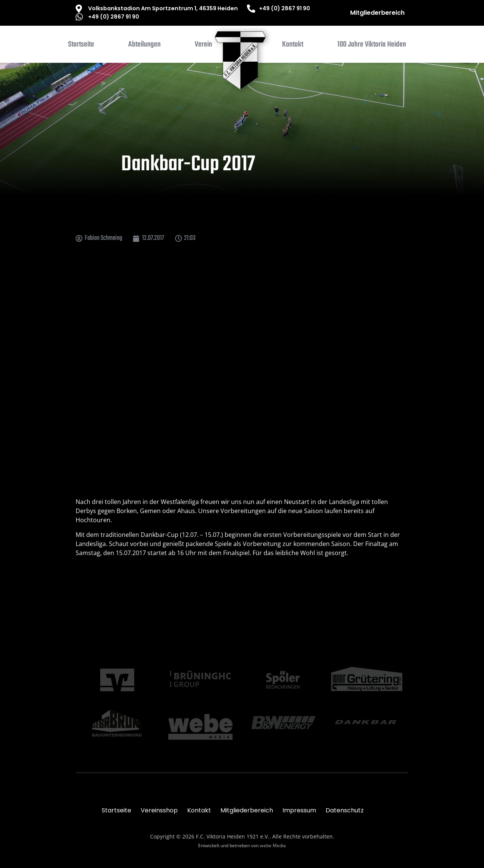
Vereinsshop (159, 810)
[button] (144, 46)
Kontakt (199, 810)
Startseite (116, 810)
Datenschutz (345, 810)
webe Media (273, 845)
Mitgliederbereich (377, 13)
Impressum (299, 810)
